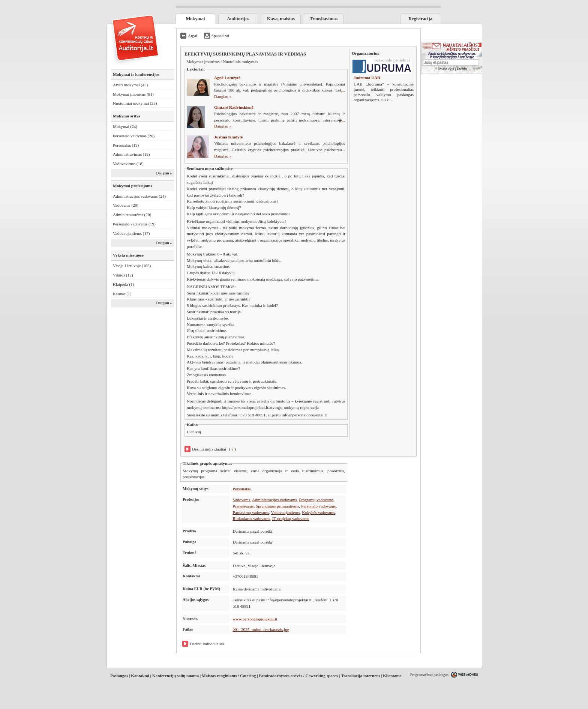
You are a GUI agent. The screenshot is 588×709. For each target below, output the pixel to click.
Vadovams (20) (126, 205)
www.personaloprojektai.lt (255, 619)
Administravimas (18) (131, 154)
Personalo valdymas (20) (134, 136)
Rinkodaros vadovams (252, 518)
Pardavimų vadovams (251, 512)
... (390, 100)
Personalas (242, 489)
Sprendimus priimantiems (277, 506)
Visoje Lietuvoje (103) (132, 266)
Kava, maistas (281, 19)
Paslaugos (119, 676)
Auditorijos (238, 19)
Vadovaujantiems (286, 512)
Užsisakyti (445, 69)
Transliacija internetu (360, 676)
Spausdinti (220, 36)
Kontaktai (140, 676)
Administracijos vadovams (274, 500)
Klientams (392, 676)
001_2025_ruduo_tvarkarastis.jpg (261, 629)
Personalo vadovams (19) (134, 224)
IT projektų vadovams (291, 518)
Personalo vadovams (318, 506)
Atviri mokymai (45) (130, 85)
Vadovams (242, 500)
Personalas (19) (126, 145)
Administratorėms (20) (132, 215)
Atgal (193, 36)
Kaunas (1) (122, 294)
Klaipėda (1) (123, 284)
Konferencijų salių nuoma (175, 676)
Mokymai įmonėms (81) (133, 94)
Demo (462, 69)
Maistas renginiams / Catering (229, 676)
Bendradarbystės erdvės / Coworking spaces (298, 676)
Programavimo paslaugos (429, 675)
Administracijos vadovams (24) (139, 196)
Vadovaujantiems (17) (131, 233)
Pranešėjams (243, 506)
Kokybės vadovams (318, 512)
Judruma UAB (367, 78)
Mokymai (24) (125, 126)
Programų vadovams (316, 500)
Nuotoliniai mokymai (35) (135, 103)
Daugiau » (164, 173)
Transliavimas (324, 19)
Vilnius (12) (123, 275)
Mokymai (196, 19)
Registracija (420, 19)
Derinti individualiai (209, 449)
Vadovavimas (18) (128, 164)
